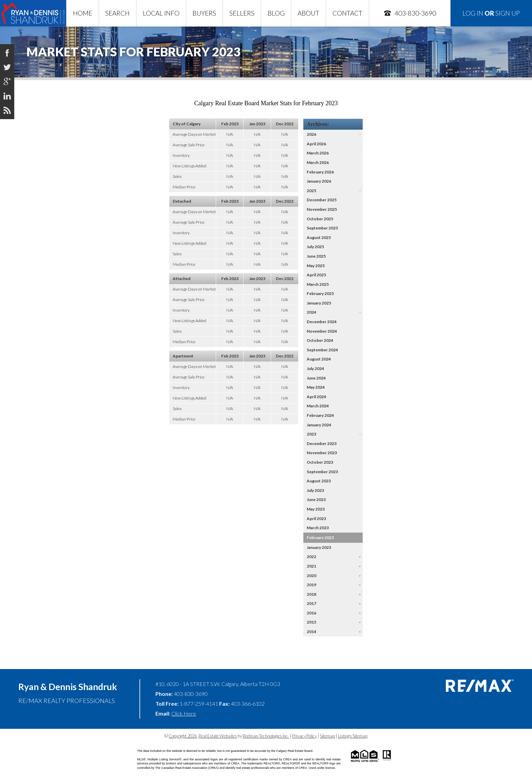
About (308, 13)
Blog (276, 13)
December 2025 (322, 200)
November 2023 (322, 453)
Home (83, 13)
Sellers (242, 13)
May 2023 (316, 509)
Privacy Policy (305, 736)
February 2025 (320, 293)
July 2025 (315, 247)
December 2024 (322, 322)
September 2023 (322, 472)
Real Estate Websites (218, 736)
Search (117, 13)
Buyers (204, 13)
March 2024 (318, 406)
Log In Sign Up (491, 13)
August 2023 (319, 481)
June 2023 (316, 499)
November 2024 (322, 331)
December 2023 (322, 443)
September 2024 (322, 350)
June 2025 (316, 256)
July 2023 (315, 490)
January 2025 (319, 303)
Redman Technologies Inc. (266, 736)
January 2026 (319, 181)
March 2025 (318, 284)
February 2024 (320, 415)
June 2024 (316, 378)
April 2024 (316, 397)
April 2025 (316, 275)
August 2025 (319, 237)
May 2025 (316, 266)
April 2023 (316, 519)
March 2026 (318, 153)
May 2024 (316, 387)
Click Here (184, 713)
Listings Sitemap (353, 736)
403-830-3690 (410, 13)
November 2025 (322, 209)
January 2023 (319, 547)
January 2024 (319, 425)
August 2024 (319, 359)
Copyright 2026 (183, 736)
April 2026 (316, 144)
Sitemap (327, 736)
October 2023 (320, 462)
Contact (347, 13)
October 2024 (320, 340)
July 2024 (315, 368)
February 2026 (320, 172)
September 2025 (322, 228)
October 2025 (320, 219)
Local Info (161, 13)
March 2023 (318, 528)
